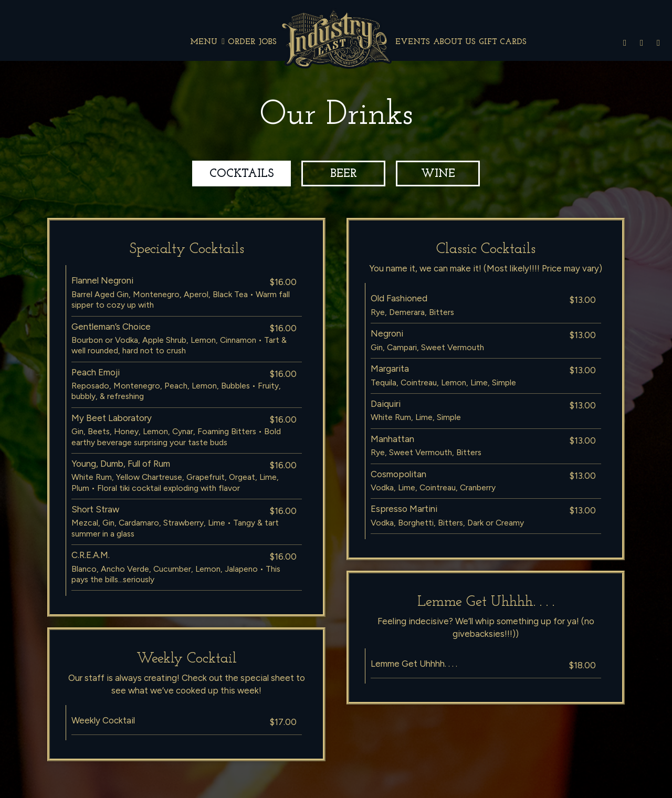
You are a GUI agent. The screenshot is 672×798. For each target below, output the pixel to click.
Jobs (268, 42)
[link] (336, 38)
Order (242, 42)
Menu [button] (207, 42)
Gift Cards (503, 42)
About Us (454, 42)
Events (413, 42)
